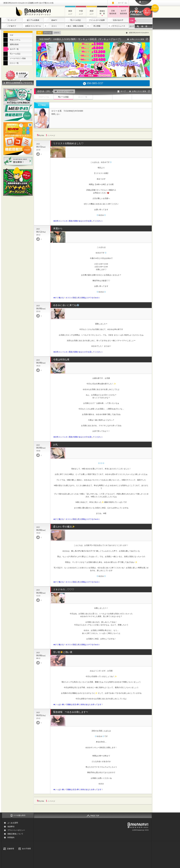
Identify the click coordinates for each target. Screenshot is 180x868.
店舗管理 (10, 849)
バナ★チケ (12, 26)
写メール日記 (76, 20)
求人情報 (97, 26)
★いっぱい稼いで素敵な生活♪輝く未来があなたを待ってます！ (78, 704)
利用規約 (11, 837)
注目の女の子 (118, 20)
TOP (12, 35)
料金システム (15, 40)
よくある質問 (13, 823)
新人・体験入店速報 (76, 26)
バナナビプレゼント (148, 12)
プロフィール (44, 97)
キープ (123, 3)
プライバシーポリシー (16, 830)
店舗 (132, 20)
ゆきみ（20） (44, 91)
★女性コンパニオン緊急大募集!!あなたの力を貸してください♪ (78, 221)
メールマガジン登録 (18, 58)
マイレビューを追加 (64, 91)
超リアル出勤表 (33, 20)
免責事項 (11, 827)
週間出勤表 (14, 44)
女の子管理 (26, 849)
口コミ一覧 (14, 63)
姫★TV (54, 20)
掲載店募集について (15, 834)
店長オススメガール (33, 26)
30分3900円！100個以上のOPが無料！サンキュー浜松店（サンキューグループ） (81, 39)
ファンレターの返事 (97, 20)
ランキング (12, 20)
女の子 (132, 26)
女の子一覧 (14, 49)
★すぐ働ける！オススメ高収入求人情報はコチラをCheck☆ (77, 298)
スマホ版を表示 (19, 815)
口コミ (54, 26)
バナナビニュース (118, 26)
